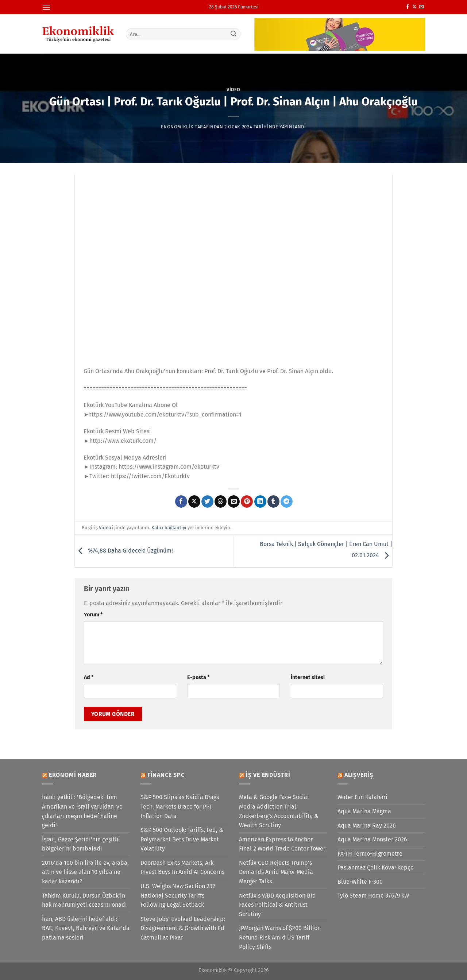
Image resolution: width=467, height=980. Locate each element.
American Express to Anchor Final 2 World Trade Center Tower (282, 844)
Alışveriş (359, 775)
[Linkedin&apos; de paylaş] (260, 501)
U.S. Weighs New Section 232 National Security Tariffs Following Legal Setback (178, 895)
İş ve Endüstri (268, 775)
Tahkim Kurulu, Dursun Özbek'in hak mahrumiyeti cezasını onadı (84, 900)
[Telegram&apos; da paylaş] (287, 501)
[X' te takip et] (414, 7)
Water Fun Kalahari (362, 797)
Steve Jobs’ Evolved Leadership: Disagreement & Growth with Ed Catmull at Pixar (183, 928)
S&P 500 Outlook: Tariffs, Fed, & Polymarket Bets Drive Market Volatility (182, 839)
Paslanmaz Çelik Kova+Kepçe (376, 867)
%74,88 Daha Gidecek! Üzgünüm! (124, 551)
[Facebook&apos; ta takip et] (408, 7)
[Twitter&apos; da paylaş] (207, 501)
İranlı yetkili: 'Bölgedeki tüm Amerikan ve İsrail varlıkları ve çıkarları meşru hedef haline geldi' (82, 811)
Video (233, 90)
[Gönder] (234, 34)
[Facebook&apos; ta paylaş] (181, 501)
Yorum (93, 615)
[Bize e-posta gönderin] (421, 7)
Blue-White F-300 (360, 882)
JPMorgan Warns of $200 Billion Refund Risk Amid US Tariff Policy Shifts (280, 937)
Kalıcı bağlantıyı (169, 528)
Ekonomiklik (177, 127)
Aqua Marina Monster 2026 (372, 839)
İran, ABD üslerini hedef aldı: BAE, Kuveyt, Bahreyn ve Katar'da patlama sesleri (86, 928)
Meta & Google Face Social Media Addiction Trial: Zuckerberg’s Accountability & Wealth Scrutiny (279, 811)
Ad (89, 677)
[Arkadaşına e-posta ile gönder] (234, 501)
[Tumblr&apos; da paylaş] (273, 501)
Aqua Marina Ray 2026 (367, 826)
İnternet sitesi (308, 677)
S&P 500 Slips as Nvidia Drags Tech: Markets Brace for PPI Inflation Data (180, 806)
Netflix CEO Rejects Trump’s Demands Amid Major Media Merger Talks (276, 872)
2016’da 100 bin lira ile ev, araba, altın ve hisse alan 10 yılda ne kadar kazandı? (85, 872)
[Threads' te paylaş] (221, 501)
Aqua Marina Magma (364, 811)
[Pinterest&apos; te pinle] (247, 501)
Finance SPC (166, 775)
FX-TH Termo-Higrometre (370, 854)
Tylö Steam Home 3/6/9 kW (373, 896)
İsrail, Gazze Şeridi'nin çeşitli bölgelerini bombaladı (80, 844)
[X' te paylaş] (194, 501)
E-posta (198, 677)
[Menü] (46, 7)
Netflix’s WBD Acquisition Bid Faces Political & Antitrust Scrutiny (277, 905)
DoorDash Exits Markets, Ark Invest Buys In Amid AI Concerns (182, 867)
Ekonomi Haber (73, 775)
